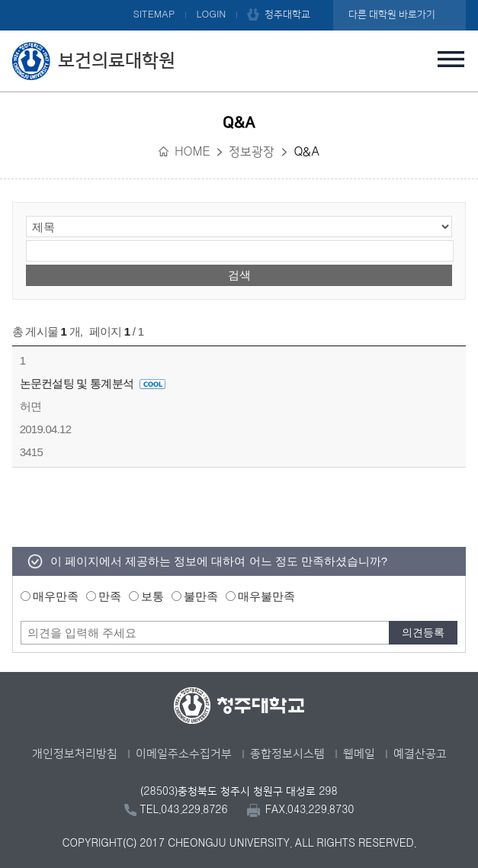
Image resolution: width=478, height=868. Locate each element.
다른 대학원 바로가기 (392, 14)
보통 (152, 596)
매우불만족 (266, 596)
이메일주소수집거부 (184, 754)
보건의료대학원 (117, 61)
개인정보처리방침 (75, 754)
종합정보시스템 (287, 754)
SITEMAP (154, 14)
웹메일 (359, 754)
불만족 (201, 596)
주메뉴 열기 (451, 59)
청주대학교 (287, 14)
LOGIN (211, 14)
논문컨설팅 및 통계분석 (93, 383)
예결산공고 (420, 754)
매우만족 (56, 596)
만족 (110, 596)
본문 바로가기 (239, 1)
